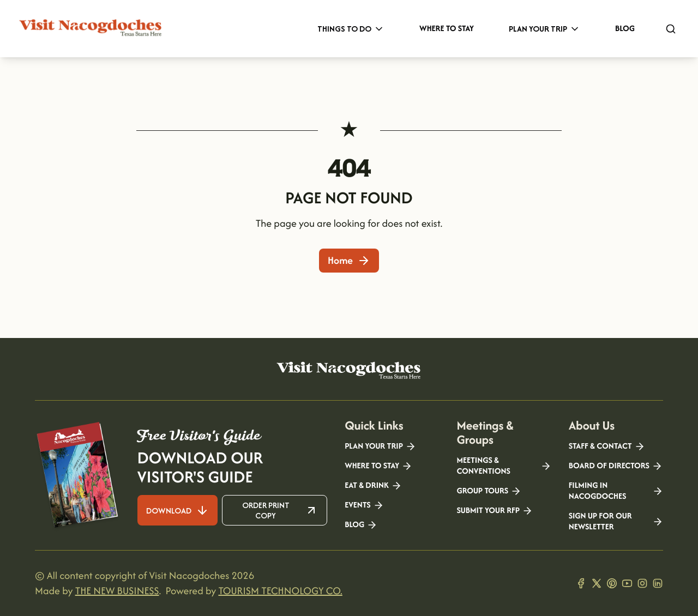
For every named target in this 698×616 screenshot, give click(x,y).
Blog (625, 29)
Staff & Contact (607, 446)
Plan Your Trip (544, 29)
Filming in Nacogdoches (616, 491)
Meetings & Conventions (504, 466)
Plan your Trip (380, 446)
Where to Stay (447, 29)
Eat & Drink (373, 486)
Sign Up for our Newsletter (616, 522)
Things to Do (351, 29)
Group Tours (489, 491)
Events (364, 505)
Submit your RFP (495, 511)
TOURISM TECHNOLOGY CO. (280, 591)
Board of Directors (616, 466)
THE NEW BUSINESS (117, 591)
